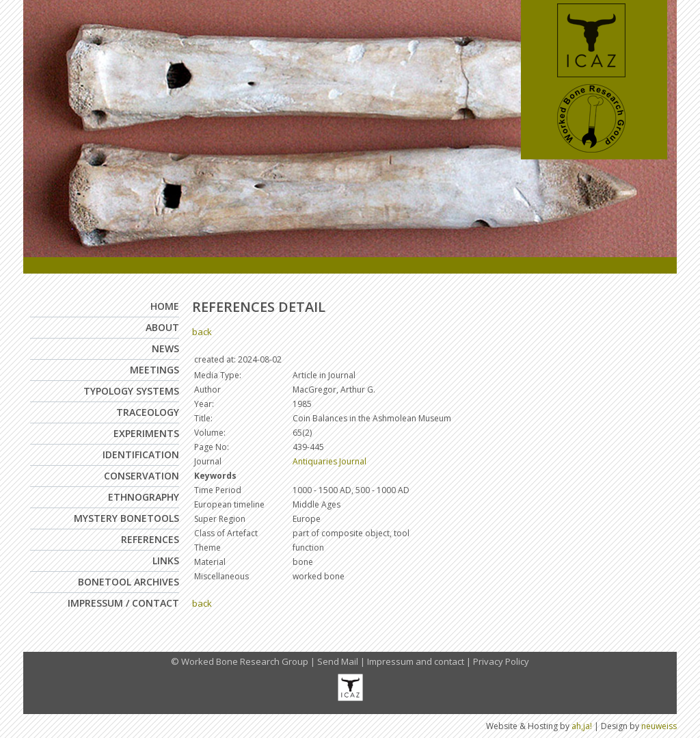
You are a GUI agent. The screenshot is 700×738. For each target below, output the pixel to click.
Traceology (148, 412)
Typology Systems (131, 391)
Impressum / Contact (123, 603)
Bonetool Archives (129, 582)
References (150, 539)
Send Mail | (342, 661)
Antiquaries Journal (329, 461)
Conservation (142, 476)
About (162, 327)
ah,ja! (582, 726)
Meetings (154, 370)
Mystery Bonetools (126, 518)
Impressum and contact (416, 661)
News (165, 348)
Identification (141, 454)
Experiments (146, 433)
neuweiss (659, 726)
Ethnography (144, 497)
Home (165, 306)
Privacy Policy (501, 661)
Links (166, 561)
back (202, 332)
